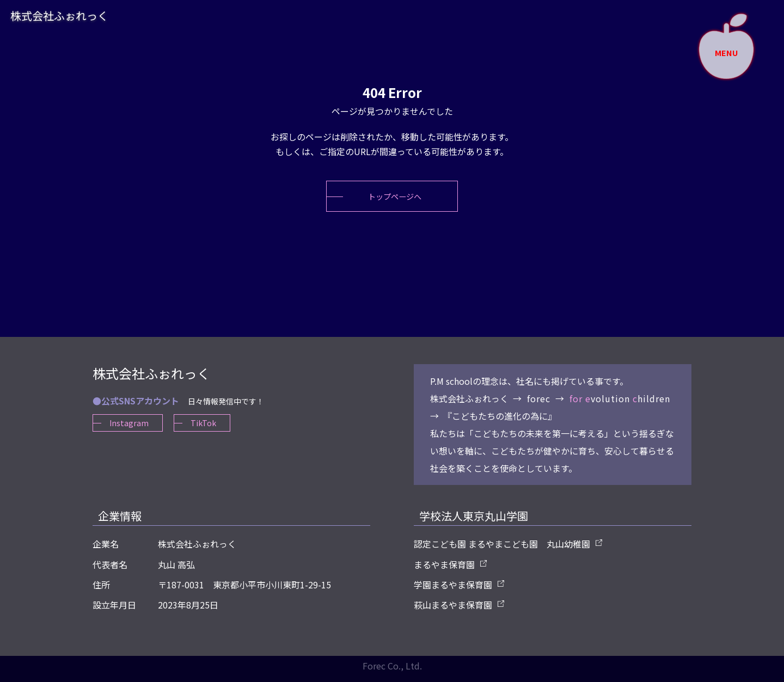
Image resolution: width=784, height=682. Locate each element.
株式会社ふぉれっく (76, 20)
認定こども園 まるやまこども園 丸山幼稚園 (502, 551)
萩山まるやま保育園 (453, 611)
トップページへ (395, 199)
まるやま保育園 (444, 571)
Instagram (130, 430)
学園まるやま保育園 (453, 591)
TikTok (206, 430)
